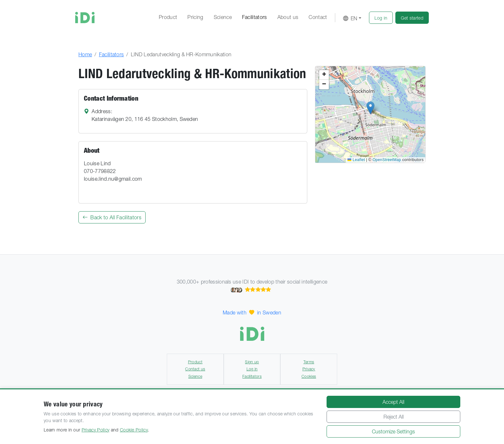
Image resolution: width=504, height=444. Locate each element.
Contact (318, 17)
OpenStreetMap (387, 160)
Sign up (252, 362)
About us (288, 17)
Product (168, 17)
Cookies (309, 376)
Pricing (195, 17)
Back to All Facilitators (112, 217)
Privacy (309, 369)
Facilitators (255, 17)
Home (85, 54)
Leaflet (356, 160)
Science (223, 17)
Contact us (195, 369)
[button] (381, 18)
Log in (252, 369)
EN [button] (350, 18)
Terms (309, 362)
